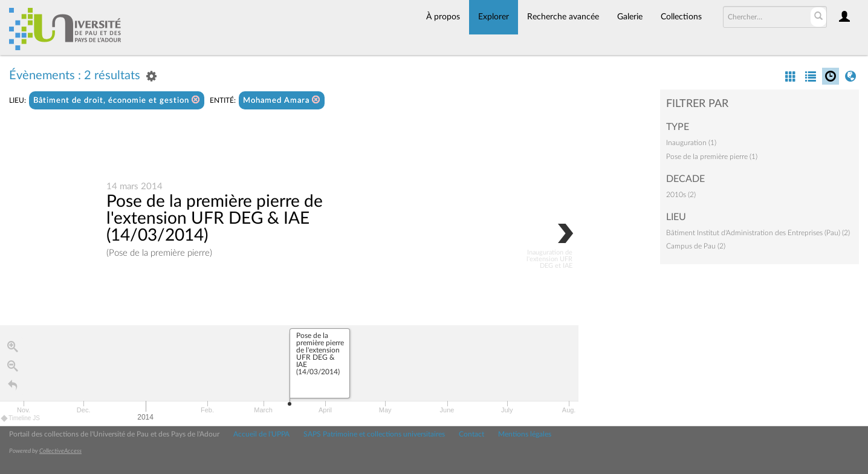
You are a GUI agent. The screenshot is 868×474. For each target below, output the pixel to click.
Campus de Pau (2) (696, 246)
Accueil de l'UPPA (261, 434)
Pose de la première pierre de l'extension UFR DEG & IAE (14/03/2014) (215, 218)
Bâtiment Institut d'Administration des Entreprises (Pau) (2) (758, 233)
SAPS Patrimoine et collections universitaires (374, 434)
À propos (443, 17)
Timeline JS (21, 418)
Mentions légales (525, 434)
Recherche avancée (563, 17)
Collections (681, 17)
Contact (471, 434)
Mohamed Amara (282, 100)
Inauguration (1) (691, 143)
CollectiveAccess (60, 451)
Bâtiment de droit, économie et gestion (117, 100)
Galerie (630, 17)
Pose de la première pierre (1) (712, 157)
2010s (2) (681, 195)
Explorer (494, 17)
